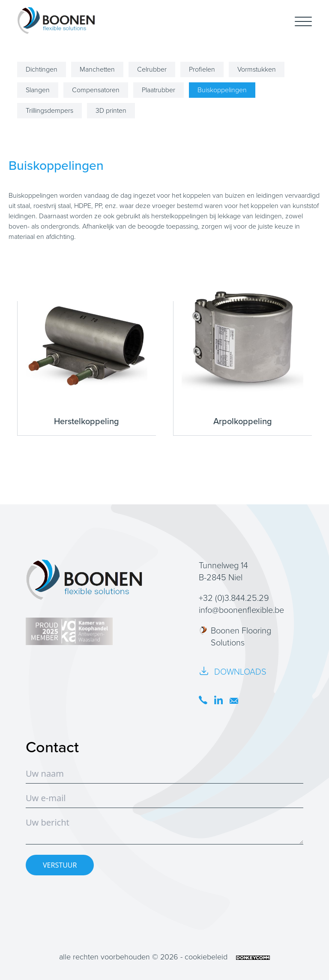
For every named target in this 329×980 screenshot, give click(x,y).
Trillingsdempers (49, 110)
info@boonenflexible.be (241, 610)
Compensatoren (96, 90)
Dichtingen (42, 69)
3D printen (111, 110)
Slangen (38, 90)
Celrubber (152, 69)
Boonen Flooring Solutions (235, 636)
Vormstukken (257, 69)
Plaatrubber (159, 90)
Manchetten (97, 69)
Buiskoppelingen (222, 90)
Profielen (202, 69)
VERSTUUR (60, 865)
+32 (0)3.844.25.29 (234, 598)
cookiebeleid (206, 957)
